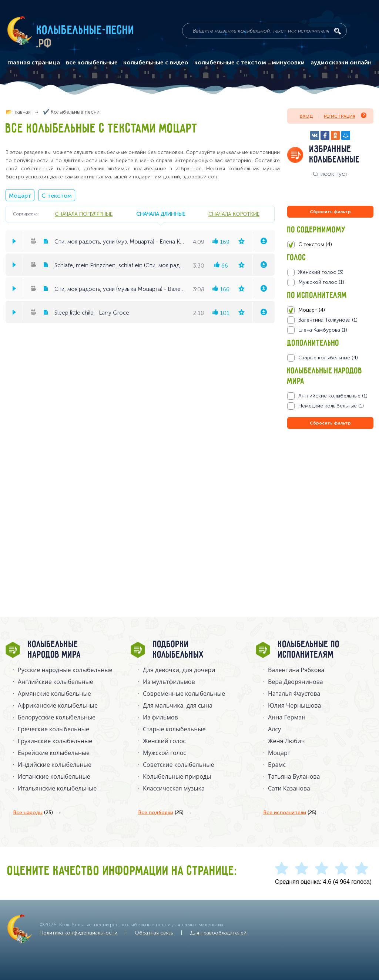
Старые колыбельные (174, 729)
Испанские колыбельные (54, 776)
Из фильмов (160, 717)
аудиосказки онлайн (341, 63)
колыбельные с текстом (230, 63)
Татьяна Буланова (294, 776)
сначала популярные (84, 214)
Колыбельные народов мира (54, 650)
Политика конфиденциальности (78, 933)
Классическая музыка (174, 788)
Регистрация (345, 116)
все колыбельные (92, 63)
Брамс (277, 765)
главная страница (34, 63)
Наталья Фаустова (294, 694)
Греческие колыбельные (53, 729)
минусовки (288, 63)
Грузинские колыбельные (55, 741)
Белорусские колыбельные (57, 717)
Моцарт (20, 196)
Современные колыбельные (184, 694)
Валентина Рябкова (296, 670)
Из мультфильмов (169, 682)
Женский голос (164, 741)
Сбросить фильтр (330, 212)
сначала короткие (234, 214)
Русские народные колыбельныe (65, 670)
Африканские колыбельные (58, 705)
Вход (306, 116)
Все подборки (161, 813)
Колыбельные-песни (86, 31)
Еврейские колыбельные (54, 753)
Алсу (274, 729)
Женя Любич (286, 741)
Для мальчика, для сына (178, 705)
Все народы (33, 813)
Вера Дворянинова (296, 682)
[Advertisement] (332, 510)
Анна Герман (287, 717)
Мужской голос (165, 753)
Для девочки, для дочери (179, 670)
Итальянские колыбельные (57, 788)
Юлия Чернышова (294, 705)
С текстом (57, 196)
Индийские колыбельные (55, 765)
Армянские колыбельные (54, 694)
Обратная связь (154, 933)
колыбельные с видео (156, 63)
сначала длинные (161, 214)
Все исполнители (290, 813)
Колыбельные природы (177, 776)
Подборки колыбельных (179, 650)
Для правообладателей (218, 933)
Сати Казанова (289, 788)
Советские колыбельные (178, 765)
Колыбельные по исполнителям (309, 650)
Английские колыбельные (56, 682)
